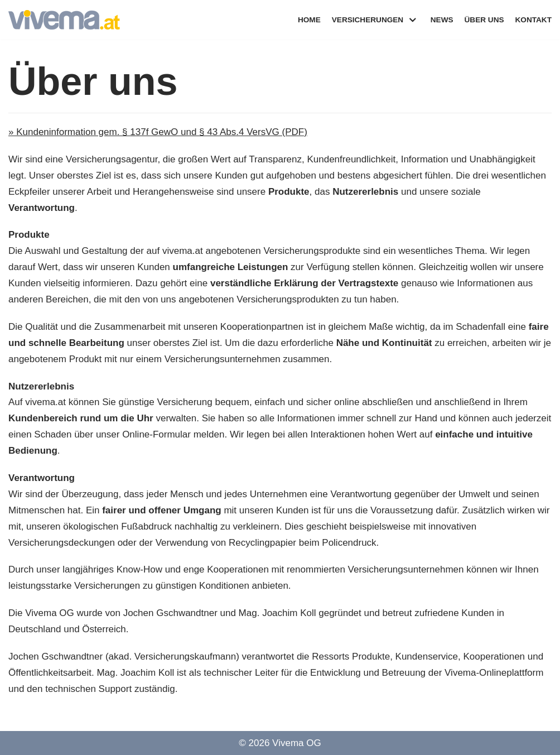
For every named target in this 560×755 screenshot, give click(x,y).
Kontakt (534, 20)
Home (309, 20)
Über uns (484, 20)
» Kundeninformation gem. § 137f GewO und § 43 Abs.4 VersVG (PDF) (158, 132)
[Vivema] (64, 20)
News (442, 20)
